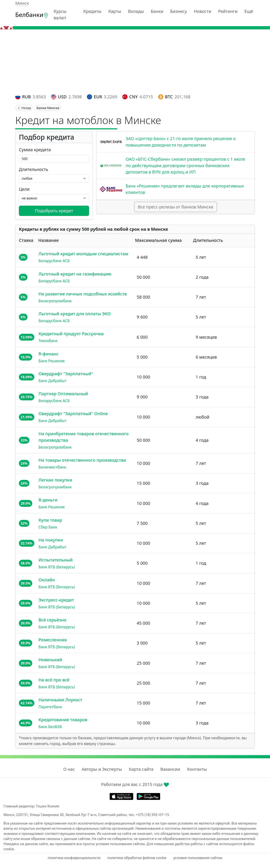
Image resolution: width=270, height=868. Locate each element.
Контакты (197, 769)
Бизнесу (179, 11)
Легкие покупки (55, 480)
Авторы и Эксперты (102, 769)
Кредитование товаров (63, 720)
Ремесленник (53, 640)
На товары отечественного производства (82, 460)
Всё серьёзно (53, 620)
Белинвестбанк (52, 467)
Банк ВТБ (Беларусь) (57, 567)
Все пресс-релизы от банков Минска (176, 207)
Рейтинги (228, 11)
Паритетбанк (50, 707)
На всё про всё (54, 680)
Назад (24, 108)
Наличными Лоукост (61, 700)
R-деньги (48, 500)
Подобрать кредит (54, 211)
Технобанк (48, 341)
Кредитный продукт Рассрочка (71, 334)
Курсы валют (60, 14)
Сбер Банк (48, 527)
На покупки (51, 540)
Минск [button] (22, 3)
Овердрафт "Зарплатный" (66, 374)
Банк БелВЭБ (50, 727)
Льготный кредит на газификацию (75, 274)
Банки (157, 11)
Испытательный (56, 560)
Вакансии (170, 769)
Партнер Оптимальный (63, 394)
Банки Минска (48, 108)
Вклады (136, 11)
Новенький (50, 660)
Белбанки (32, 15)
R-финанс (49, 354)
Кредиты (92, 11)
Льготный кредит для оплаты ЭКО (75, 314)
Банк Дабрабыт (53, 381)
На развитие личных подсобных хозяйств (83, 294)
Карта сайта (141, 769)
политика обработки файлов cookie (137, 858)
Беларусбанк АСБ (54, 261)
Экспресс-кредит (56, 600)
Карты (115, 11)
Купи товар (50, 520)
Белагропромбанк (55, 301)
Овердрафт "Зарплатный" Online (73, 414)
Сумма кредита (35, 150)
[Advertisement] (135, 61)
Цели (24, 189)
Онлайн (47, 580)
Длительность (33, 169)
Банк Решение (52, 361)
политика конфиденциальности (74, 858)
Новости (202, 11)
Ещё (249, 11)
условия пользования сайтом (198, 858)
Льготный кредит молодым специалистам (83, 254)
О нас (69, 769)
